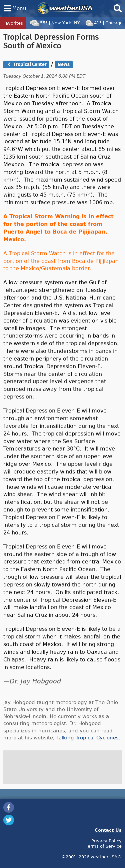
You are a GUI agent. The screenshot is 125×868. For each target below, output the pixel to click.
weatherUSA (65, 8)
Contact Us (108, 830)
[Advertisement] (63, 767)
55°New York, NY (55, 23)
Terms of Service (104, 846)
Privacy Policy (106, 841)
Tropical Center (26, 64)
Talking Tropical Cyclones (87, 738)
